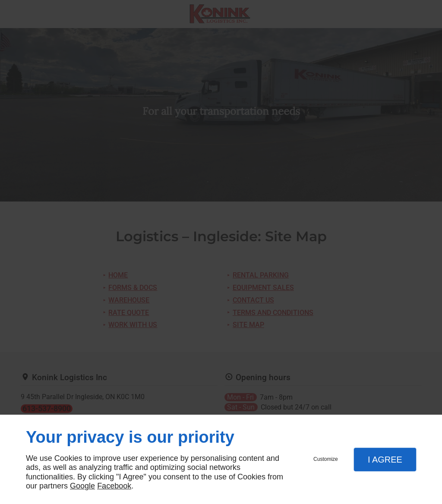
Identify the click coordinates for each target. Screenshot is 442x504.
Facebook (114, 486)
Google (82, 486)
